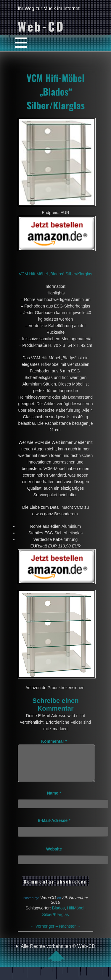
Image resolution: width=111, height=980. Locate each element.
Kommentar (54, 741)
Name (54, 800)
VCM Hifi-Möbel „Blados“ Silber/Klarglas (56, 91)
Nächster (70, 933)
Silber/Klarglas (55, 922)
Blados (58, 915)
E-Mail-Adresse (54, 828)
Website (54, 856)
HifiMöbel (75, 915)
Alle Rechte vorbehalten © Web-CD (58, 959)
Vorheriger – (45, 933)
